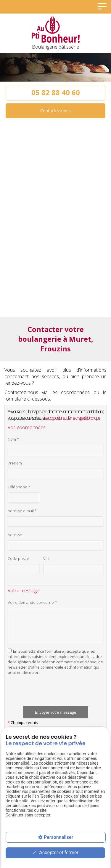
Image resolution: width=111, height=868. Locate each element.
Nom (13, 439)
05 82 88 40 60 (56, 92)
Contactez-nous (55, 111)
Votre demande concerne (32, 602)
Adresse (15, 535)
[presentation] (53, 695)
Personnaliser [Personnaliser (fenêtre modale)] (58, 837)
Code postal (18, 558)
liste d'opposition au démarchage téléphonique (72, 418)
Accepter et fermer (55, 853)
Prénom (15, 463)
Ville (47, 558)
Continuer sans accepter (28, 815)
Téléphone (19, 487)
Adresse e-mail (22, 511)
